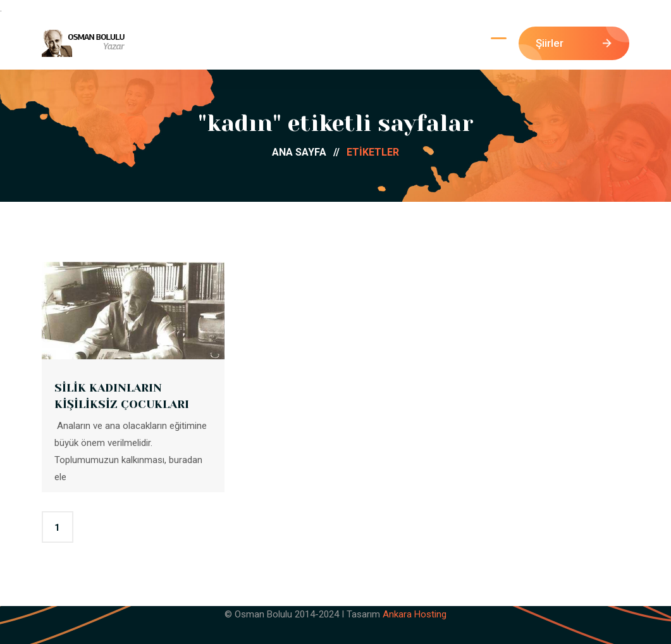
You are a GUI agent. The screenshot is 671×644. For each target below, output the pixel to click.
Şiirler (574, 43)
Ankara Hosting (415, 614)
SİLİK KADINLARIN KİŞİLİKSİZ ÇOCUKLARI (122, 396)
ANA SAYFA (309, 152)
